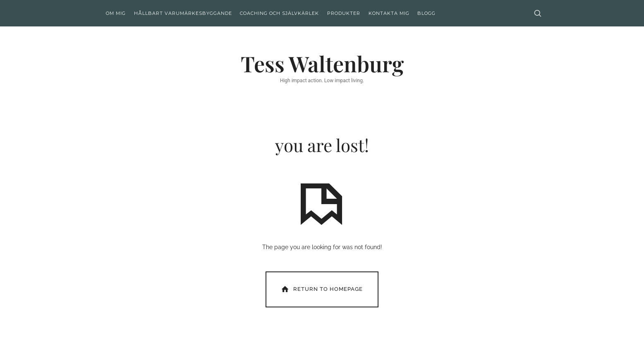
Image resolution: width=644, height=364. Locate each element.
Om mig (116, 13)
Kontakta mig (389, 13)
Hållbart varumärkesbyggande (183, 13)
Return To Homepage (321, 289)
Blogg (426, 13)
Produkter (344, 13)
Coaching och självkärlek (279, 13)
